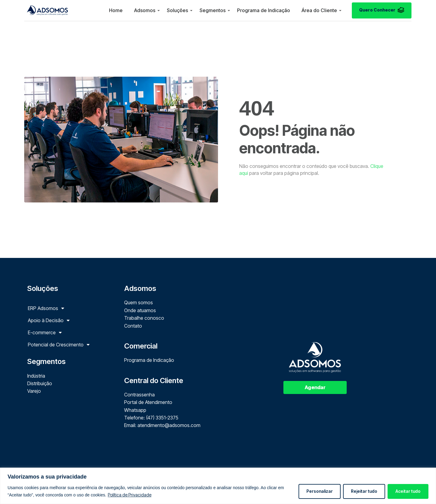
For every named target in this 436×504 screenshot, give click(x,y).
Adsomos (145, 10)
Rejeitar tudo (364, 491)
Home (116, 10)
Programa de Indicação (264, 10)
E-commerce (45, 332)
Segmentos (213, 10)
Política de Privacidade (130, 495)
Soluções (177, 10)
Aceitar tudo (408, 491)
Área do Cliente (319, 10)
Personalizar (320, 491)
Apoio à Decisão (49, 320)
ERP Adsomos (46, 308)
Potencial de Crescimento (59, 345)
